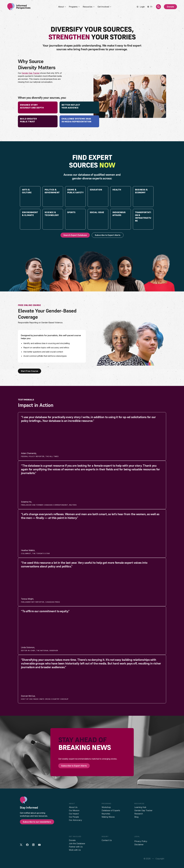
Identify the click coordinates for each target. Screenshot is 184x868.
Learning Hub (140, 807)
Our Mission (74, 810)
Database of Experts (111, 810)
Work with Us (75, 850)
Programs (74, 7)
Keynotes (106, 814)
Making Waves (108, 817)
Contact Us (107, 840)
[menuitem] (151, 7)
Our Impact (74, 814)
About (62, 7)
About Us (73, 807)
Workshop (106, 807)
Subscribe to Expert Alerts (108, 235)
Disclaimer (139, 844)
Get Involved (105, 7)
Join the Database (77, 843)
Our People (74, 817)
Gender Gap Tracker (31, 73)
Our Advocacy (75, 820)
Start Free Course (30, 371)
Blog (136, 817)
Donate (170, 7)
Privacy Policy (141, 841)
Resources (89, 7)
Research (139, 814)
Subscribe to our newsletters (37, 822)
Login (142, 7)
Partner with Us (76, 847)
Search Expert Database (75, 235)
